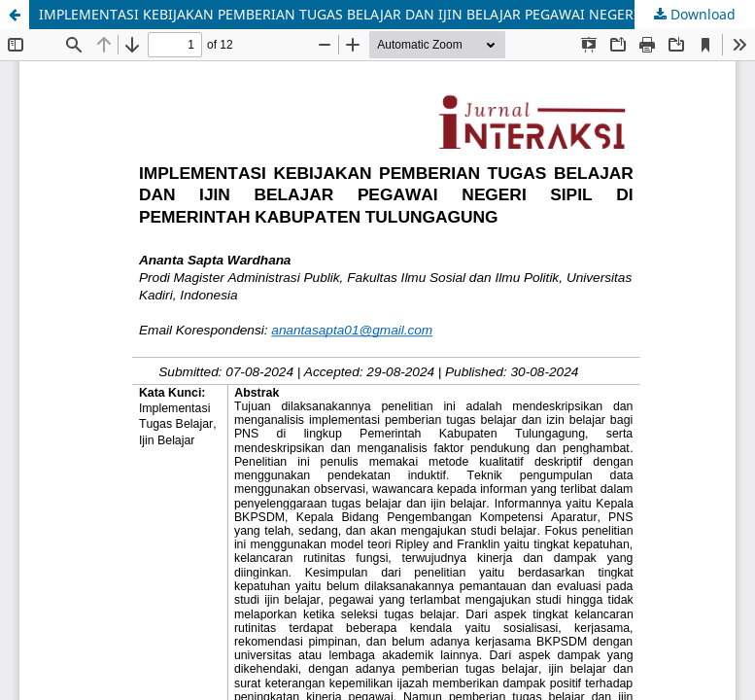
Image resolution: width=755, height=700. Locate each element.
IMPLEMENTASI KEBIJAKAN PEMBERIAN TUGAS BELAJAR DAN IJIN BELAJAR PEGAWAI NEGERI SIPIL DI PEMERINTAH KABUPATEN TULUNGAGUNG (397, 14)
